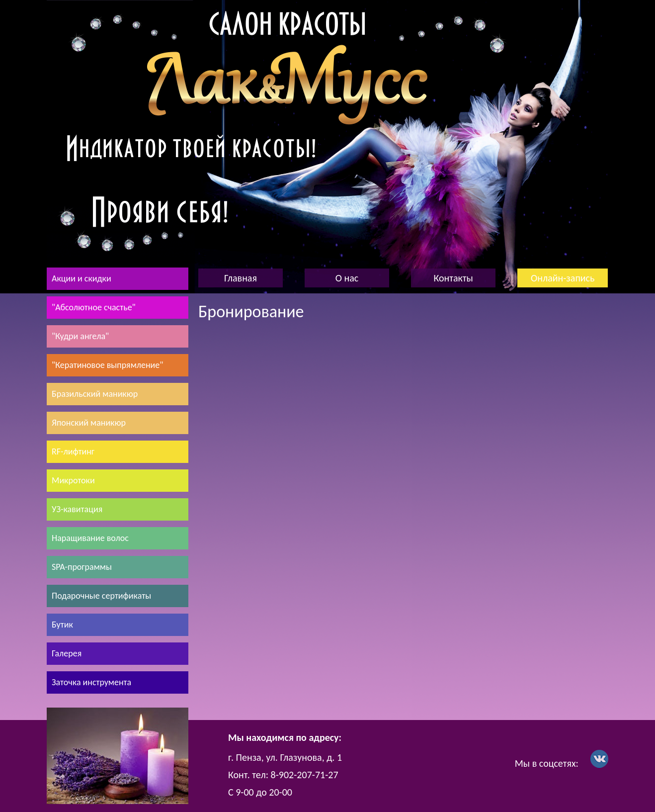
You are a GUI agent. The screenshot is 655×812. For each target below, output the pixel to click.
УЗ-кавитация (77, 509)
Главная (241, 278)
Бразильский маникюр (95, 394)
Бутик (62, 625)
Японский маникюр (89, 423)
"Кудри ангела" (80, 336)
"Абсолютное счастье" (94, 307)
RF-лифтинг (73, 451)
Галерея (67, 653)
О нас (347, 278)
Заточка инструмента (91, 682)
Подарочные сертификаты (101, 596)
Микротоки (73, 480)
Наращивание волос (90, 538)
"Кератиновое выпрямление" (107, 365)
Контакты (453, 278)
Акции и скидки (82, 278)
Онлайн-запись (563, 278)
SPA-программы (82, 567)
